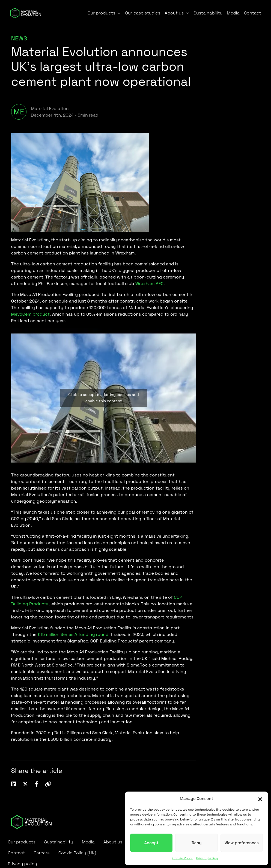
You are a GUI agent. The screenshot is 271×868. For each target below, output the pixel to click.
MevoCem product (30, 314)
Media (233, 13)
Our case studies (143, 13)
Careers (41, 853)
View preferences (242, 843)
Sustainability (208, 13)
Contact (253, 13)
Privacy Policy (207, 858)
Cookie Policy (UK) (77, 853)
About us (174, 13)
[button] (260, 799)
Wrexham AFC (150, 284)
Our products (102, 13)
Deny (196, 843)
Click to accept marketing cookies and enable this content (104, 398)
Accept (151, 843)
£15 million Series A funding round (73, 634)
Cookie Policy (183, 858)
